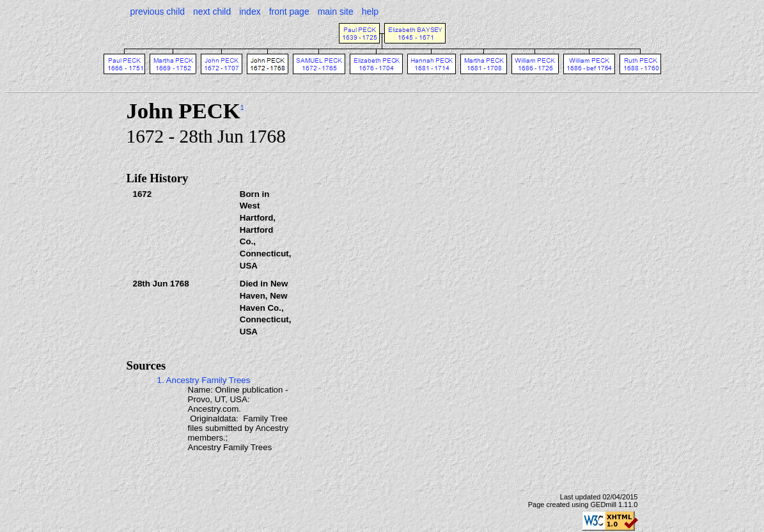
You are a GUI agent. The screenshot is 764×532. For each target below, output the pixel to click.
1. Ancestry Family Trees (204, 380)
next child (212, 12)
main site (336, 12)
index (250, 12)
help (370, 12)
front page (289, 12)
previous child (158, 12)
